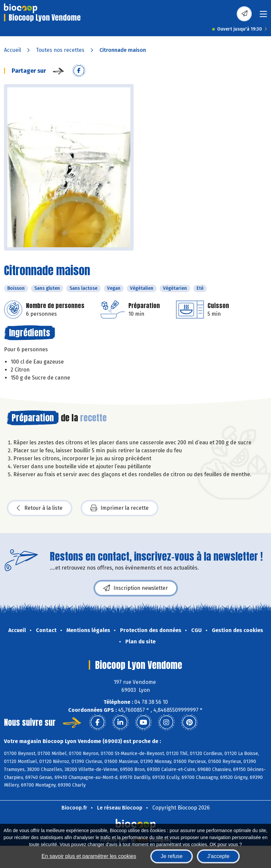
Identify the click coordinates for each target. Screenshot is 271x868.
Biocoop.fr (74, 808)
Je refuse (172, 856)
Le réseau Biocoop (120, 808)
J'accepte (218, 856)
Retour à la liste (40, 508)
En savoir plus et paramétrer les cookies (89, 856)
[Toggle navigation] (263, 16)
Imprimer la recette (120, 508)
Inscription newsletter (136, 588)
